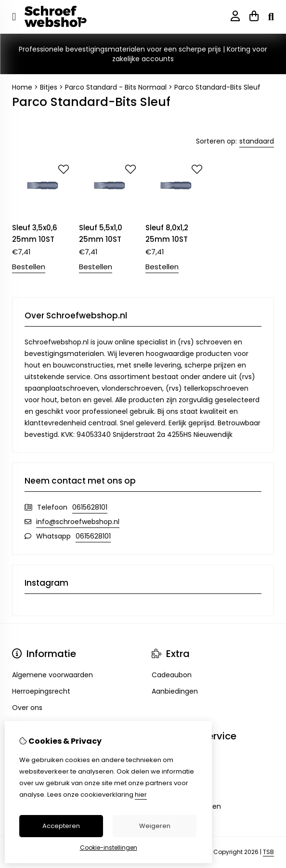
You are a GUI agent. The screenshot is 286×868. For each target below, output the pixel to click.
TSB (268, 852)
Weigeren (155, 826)
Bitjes (49, 87)
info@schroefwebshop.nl (78, 522)
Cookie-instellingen (109, 848)
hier (141, 795)
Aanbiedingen (175, 691)
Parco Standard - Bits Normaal (116, 87)
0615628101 (90, 507)
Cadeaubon (172, 675)
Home (22, 87)
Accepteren (61, 826)
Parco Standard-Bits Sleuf (217, 87)
